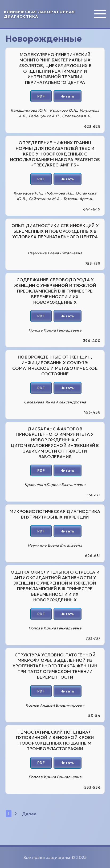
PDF (41, 96)
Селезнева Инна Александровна (55, 402)
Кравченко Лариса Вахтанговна (55, 485)
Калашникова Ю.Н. (29, 110)
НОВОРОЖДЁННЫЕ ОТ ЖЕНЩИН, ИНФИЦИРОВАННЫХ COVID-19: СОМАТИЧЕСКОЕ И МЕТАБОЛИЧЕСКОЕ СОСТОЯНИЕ (55, 365)
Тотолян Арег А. (78, 199)
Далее (29, 814)
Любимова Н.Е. (59, 193)
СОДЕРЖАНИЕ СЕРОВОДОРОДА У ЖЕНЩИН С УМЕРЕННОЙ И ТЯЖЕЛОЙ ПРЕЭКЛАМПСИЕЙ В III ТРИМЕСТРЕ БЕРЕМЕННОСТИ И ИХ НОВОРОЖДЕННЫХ (55, 291)
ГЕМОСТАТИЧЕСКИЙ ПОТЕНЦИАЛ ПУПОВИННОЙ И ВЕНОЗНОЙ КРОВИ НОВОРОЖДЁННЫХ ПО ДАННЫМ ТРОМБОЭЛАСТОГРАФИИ (55, 740)
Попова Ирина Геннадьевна (55, 330)
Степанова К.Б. (77, 116)
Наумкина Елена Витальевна (55, 253)
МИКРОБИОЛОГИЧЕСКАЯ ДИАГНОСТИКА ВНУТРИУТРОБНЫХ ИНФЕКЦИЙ (55, 514)
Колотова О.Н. (63, 110)
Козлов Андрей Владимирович (55, 705)
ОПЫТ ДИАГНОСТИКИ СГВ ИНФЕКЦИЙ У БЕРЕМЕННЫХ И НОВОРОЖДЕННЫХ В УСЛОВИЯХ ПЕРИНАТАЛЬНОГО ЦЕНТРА (55, 231)
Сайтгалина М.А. (45, 199)
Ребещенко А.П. (44, 116)
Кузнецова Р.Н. (28, 193)
